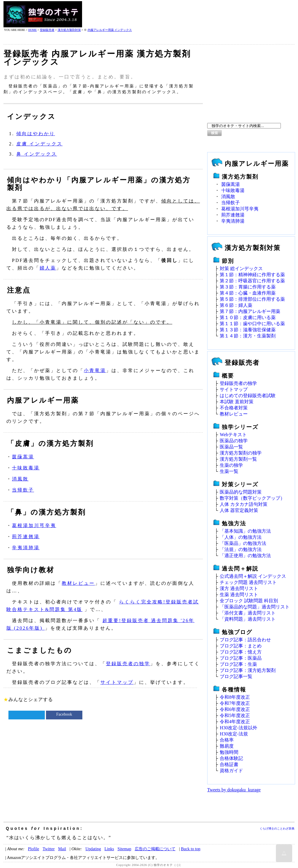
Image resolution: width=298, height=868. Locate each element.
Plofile (33, 849)
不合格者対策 (234, 408)
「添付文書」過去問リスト (248, 613)
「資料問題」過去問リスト (248, 619)
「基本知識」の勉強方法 (245, 531)
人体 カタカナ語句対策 (244, 504)
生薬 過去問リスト (239, 595)
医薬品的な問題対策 (241, 492)
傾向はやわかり (36, 134)
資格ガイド (231, 771)
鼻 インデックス (37, 154)
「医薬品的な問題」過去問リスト (255, 607)
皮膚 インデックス (39, 144)
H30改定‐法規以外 (238, 728)
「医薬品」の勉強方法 (243, 543)
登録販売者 (47, 30)
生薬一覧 (229, 471)
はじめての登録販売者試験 (248, 396)
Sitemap (124, 849)
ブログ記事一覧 (236, 676)
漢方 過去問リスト (239, 588)
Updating (93, 849)
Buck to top (190, 849)
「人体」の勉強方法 (241, 537)
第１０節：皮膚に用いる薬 (248, 317)
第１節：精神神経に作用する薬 (252, 275)
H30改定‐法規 (234, 734)
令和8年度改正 (235, 697)
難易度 (227, 746)
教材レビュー (78, 583)
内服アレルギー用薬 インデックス (110, 30)
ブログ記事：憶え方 (241, 652)
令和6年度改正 (235, 709)
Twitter (48, 849)
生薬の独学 (231, 465)
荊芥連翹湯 (26, 537)
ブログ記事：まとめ (241, 646)
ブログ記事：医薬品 (241, 658)
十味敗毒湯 (26, 468)
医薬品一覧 (231, 447)
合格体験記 (231, 758)
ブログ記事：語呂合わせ (245, 640)
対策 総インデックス (241, 269)
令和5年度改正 (235, 715)
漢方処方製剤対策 (69, 30)
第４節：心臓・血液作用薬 (248, 293)
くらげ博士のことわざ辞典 (277, 829)
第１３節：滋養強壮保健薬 (248, 330)
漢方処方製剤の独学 (241, 453)
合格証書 (229, 764)
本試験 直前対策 (237, 402)
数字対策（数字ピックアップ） (252, 498)
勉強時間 (229, 752)
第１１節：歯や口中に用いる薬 (252, 324)
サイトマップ (117, 682)
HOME (32, 30)
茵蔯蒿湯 (23, 457)
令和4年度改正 (235, 722)
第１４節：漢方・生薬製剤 (248, 336)
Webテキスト (233, 435)
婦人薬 (48, 268)
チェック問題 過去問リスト (248, 582)
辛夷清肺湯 (26, 548)
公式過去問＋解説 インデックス (253, 576)
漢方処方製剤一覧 (238, 459)
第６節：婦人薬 (236, 305)
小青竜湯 (95, 370)
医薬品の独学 (234, 441)
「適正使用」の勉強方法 (245, 556)
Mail (62, 849)
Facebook (64, 714)
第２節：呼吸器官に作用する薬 (252, 281)
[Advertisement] (189, 14)
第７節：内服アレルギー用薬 (250, 311)
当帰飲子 (23, 490)
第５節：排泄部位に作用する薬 (252, 299)
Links (109, 849)
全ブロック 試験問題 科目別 (249, 601)
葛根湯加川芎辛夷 (34, 525)
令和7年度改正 (235, 703)
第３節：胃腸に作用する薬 (248, 287)
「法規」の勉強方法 (241, 549)
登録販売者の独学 (128, 664)
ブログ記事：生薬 (238, 664)
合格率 (227, 740)
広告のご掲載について (155, 849)
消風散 (20, 479)
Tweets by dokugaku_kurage (234, 790)
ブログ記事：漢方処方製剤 (248, 670)
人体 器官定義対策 (239, 510)
